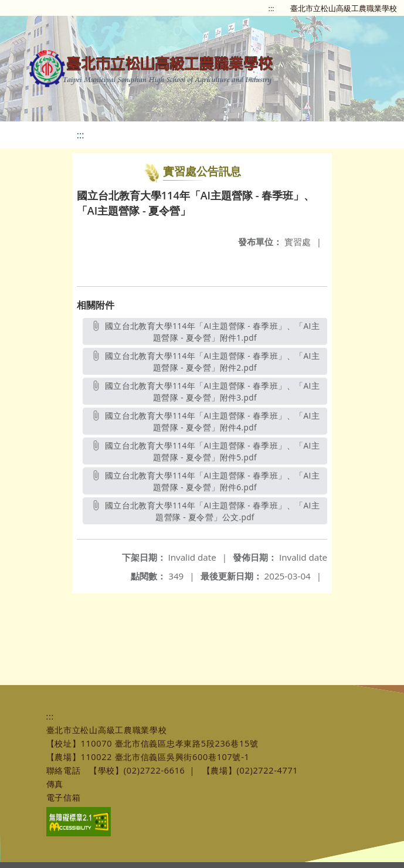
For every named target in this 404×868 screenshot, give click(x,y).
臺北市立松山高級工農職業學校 (344, 8)
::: (271, 8)
